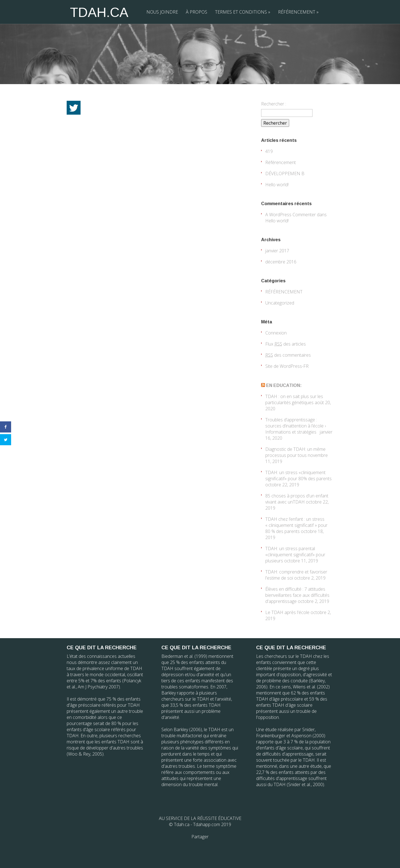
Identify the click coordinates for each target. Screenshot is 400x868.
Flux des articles (286, 344)
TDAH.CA (99, 12)
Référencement (281, 162)
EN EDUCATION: (284, 385)
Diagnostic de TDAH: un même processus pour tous (295, 452)
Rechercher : (274, 104)
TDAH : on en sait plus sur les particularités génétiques (294, 399)
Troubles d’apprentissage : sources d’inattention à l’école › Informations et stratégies (296, 426)
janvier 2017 (277, 251)
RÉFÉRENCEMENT (298, 12)
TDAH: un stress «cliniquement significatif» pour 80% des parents (298, 475)
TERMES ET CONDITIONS (243, 12)
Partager (200, 837)
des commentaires (288, 355)
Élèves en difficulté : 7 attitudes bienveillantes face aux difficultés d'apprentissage (297, 595)
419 (269, 151)
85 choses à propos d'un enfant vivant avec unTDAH (297, 499)
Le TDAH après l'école (287, 612)
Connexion (276, 333)
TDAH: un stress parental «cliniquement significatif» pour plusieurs (295, 555)
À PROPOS (197, 12)
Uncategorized (280, 303)
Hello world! (277, 185)
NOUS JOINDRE (162, 12)
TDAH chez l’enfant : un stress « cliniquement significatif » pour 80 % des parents (296, 525)
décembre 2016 (281, 262)
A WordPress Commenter (291, 215)
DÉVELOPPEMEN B (285, 173)
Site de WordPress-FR (287, 366)
